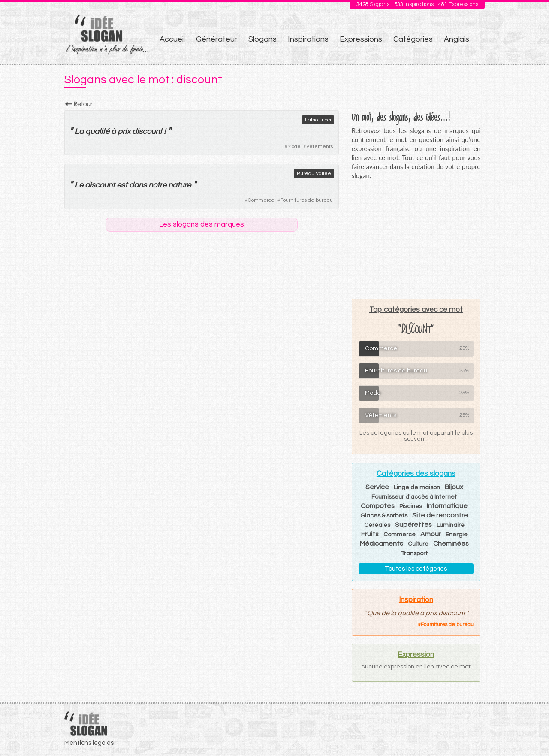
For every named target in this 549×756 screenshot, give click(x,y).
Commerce (261, 200)
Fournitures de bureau (306, 200)
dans (138, 185)
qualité (97, 132)
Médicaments (382, 544)
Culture (418, 544)
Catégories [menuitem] (413, 39)
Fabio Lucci (318, 120)
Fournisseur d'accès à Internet (414, 497)
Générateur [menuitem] (217, 39)
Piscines (411, 506)
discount (147, 132)
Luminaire (451, 525)
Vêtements (320, 147)
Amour (431, 534)
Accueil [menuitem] (172, 39)
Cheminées (451, 544)
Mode (294, 147)
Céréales (377, 525)
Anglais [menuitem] (457, 39)
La (79, 132)
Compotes (378, 506)
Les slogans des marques (202, 224)
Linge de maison (417, 487)
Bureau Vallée (314, 174)
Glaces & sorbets (384, 516)
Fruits (370, 534)
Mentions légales (89, 743)
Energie (457, 535)
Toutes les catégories (416, 569)
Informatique (447, 506)
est (122, 185)
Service (377, 487)
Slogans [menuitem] (262, 39)
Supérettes (413, 525)
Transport (414, 553)
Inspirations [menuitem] (308, 39)
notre (157, 185)
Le (79, 185)
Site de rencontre (440, 515)
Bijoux (454, 487)
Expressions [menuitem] (361, 39)
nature (179, 185)
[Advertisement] (416, 239)
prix (124, 132)
